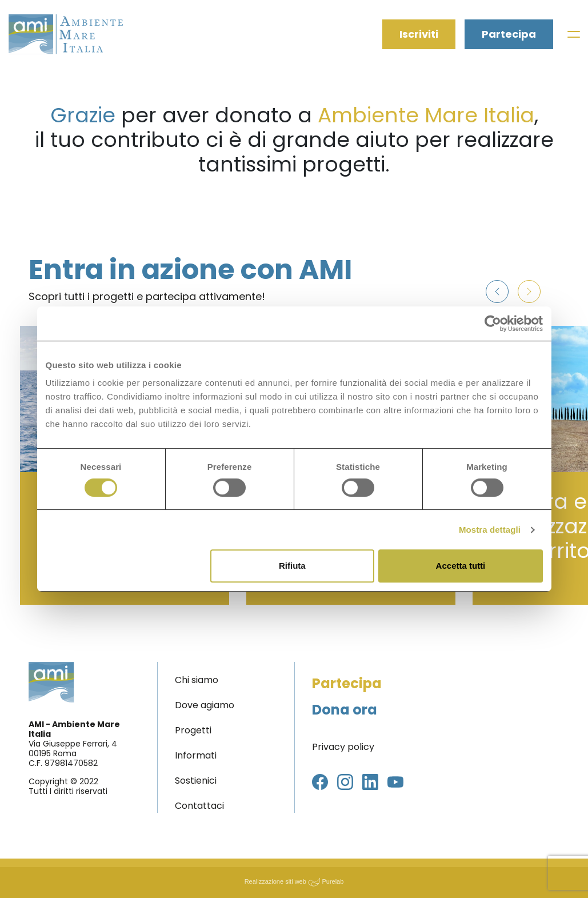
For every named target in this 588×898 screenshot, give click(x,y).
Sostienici (196, 781)
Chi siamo (197, 680)
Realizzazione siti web (275, 881)
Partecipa (509, 34)
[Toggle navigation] (573, 34)
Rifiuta (292, 566)
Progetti (193, 730)
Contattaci (199, 806)
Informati (196, 755)
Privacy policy (343, 747)
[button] (497, 292)
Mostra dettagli (490, 530)
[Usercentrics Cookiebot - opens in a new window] (493, 324)
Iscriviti (419, 34)
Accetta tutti (461, 566)
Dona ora (345, 710)
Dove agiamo (205, 705)
